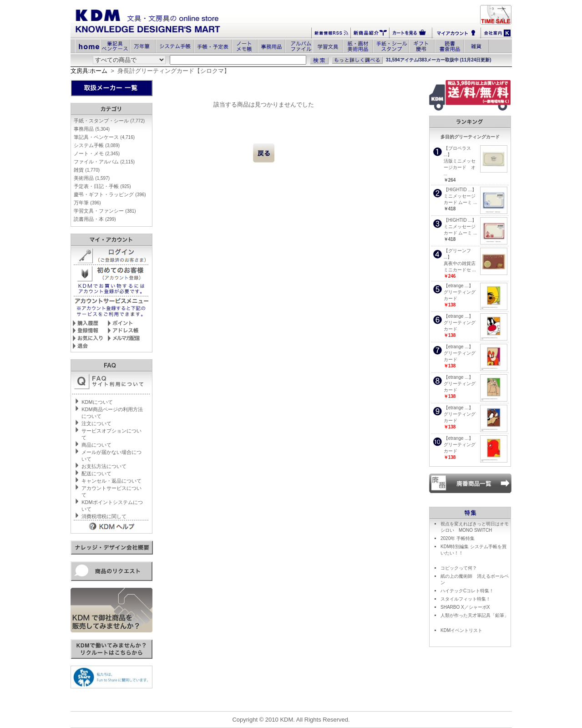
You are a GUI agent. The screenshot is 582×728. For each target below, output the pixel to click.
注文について (96, 423)
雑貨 (87, 170)
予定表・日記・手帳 (102, 186)
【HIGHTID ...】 (460, 190)
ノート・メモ (97, 153)
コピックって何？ (459, 568)
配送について (96, 473)
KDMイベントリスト (461, 630)
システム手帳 (97, 145)
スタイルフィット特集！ (466, 599)
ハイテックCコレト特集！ (467, 591)
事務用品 (92, 129)
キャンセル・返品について (111, 481)
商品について (96, 445)
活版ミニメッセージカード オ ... (460, 167)
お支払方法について (104, 466)
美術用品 (92, 178)
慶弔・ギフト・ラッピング (110, 194)
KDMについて (97, 402)
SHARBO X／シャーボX (465, 607)
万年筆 (87, 203)
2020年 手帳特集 (458, 538)
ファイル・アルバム (104, 162)
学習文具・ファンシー (105, 211)
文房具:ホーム (89, 71)
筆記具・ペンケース (104, 137)
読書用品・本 (95, 219)
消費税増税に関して (104, 516)
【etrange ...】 (458, 286)
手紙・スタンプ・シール (109, 121)
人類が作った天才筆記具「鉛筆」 (475, 615)
